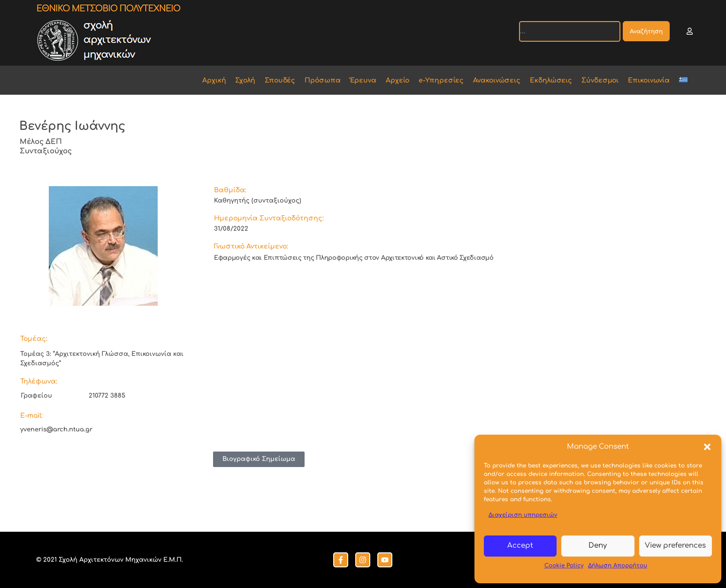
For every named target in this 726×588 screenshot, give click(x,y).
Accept (520, 546)
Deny (598, 546)
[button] (707, 447)
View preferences (675, 546)
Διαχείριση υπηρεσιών (523, 515)
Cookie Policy (564, 565)
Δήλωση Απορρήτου (618, 565)
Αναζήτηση (646, 31)
